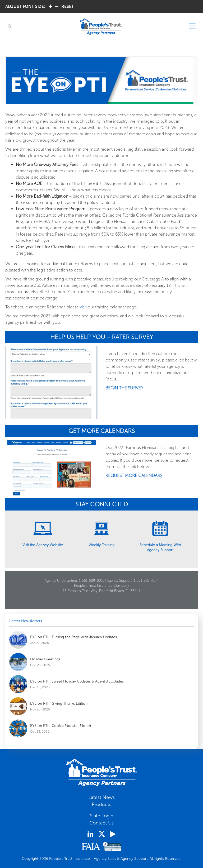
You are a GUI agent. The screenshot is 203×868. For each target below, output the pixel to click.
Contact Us (101, 823)
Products (101, 804)
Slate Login (102, 816)
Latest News (102, 797)
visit (83, 307)
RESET (68, 6)
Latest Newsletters (26, 621)
